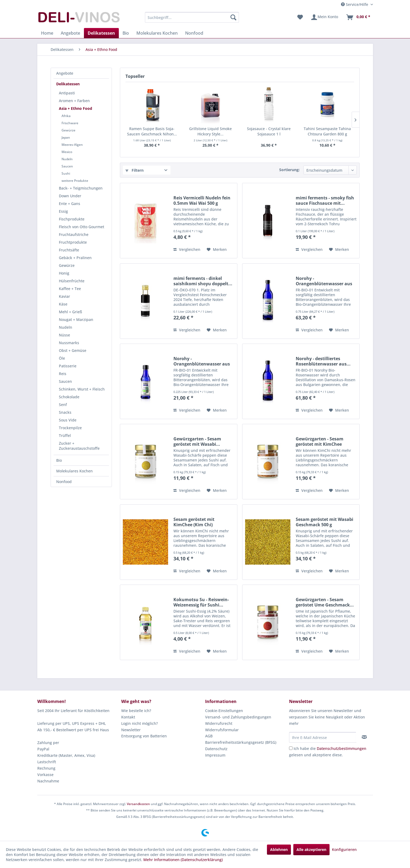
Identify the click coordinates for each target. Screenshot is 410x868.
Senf (63, 405)
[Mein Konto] (324, 17)
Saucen (67, 166)
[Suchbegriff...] (192, 17)
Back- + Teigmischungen (81, 188)
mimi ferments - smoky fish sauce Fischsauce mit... (325, 200)
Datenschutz (216, 749)
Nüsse (64, 335)
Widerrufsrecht (219, 723)
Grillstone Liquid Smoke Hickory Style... (210, 131)
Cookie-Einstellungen (224, 711)
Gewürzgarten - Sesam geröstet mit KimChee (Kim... (320, 441)
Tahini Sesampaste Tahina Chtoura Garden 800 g (327, 131)
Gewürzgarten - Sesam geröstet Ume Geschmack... (325, 602)
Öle (62, 358)
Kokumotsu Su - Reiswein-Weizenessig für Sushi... (201, 602)
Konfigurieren (344, 849)
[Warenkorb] (358, 17)
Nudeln (67, 159)
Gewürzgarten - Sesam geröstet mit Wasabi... (197, 441)
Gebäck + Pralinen (75, 258)
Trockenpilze (70, 428)
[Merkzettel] (300, 17)
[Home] (47, 33)
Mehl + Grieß (70, 312)
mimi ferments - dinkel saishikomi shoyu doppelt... (203, 281)
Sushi (66, 173)
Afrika (66, 116)
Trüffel (65, 435)
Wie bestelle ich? (136, 711)
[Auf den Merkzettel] (217, 250)
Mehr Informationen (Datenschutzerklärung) (183, 860)
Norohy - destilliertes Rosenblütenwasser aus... (323, 361)
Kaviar (64, 296)
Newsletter (131, 730)
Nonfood (64, 482)
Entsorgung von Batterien (144, 736)
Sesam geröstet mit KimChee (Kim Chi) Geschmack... (194, 522)
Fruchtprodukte (73, 242)
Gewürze (68, 130)
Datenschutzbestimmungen (342, 748)
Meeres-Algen (72, 145)
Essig (63, 211)
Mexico (67, 152)
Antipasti (67, 93)
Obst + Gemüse (73, 350)
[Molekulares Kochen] (157, 33)
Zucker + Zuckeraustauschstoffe (79, 446)
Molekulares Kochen (74, 471)
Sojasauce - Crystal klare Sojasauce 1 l (269, 131)
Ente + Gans (70, 204)
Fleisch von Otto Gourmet (82, 227)
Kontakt (128, 717)
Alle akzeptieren (311, 849)
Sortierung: (289, 170)
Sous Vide (68, 420)
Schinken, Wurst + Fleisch (82, 389)
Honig (64, 273)
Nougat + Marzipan (76, 320)
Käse (63, 304)
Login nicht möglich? (139, 723)
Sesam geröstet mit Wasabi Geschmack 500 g (324, 522)
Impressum (215, 755)
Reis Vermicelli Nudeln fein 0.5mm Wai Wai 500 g (202, 200)
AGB (209, 736)
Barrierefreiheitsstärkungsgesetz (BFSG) (241, 742)
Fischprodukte (72, 219)
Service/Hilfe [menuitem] (355, 4)
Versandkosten (138, 804)
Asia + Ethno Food (76, 108)
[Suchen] (233, 17)
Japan (66, 137)
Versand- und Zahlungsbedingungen (238, 717)
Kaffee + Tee (70, 289)
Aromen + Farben (74, 101)
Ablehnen (279, 849)
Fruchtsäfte (69, 250)
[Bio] (126, 33)
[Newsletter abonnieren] (364, 737)
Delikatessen (68, 84)
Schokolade (69, 397)
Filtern (135, 170)
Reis (63, 374)
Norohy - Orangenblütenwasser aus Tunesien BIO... (324, 281)
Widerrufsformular (222, 730)
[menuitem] (192, 17)
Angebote (65, 73)
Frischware (70, 123)
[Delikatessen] (101, 33)
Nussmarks (69, 343)
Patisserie (68, 366)
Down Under (70, 196)
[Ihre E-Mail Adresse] (323, 737)
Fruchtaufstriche (74, 234)
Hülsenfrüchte (72, 281)
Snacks (65, 412)
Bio (59, 460)
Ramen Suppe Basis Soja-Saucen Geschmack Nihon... (152, 131)
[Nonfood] (194, 33)
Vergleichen (187, 249)
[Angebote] (70, 33)
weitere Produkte (75, 181)
